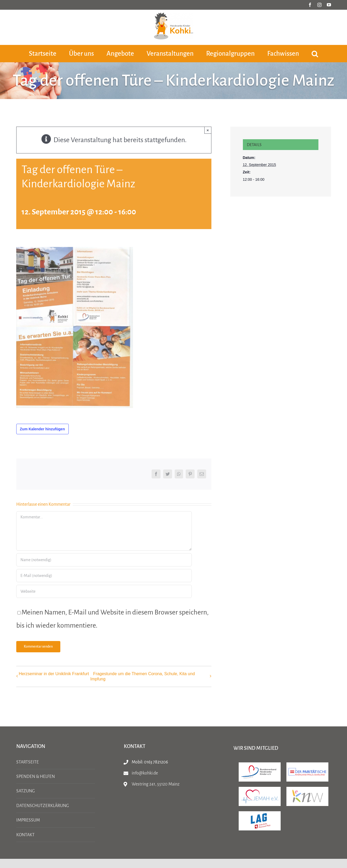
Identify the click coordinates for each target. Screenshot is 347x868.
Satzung (26, 791)
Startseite (28, 762)
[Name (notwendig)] (104, 560)
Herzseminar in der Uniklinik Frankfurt (54, 674)
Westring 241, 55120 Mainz (156, 784)
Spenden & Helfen (36, 777)
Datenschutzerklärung (43, 806)
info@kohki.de (145, 773)
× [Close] (208, 130)
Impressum (28, 820)
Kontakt (25, 835)
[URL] (104, 591)
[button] (315, 53)
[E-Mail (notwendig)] (104, 576)
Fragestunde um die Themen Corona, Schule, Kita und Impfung (143, 676)
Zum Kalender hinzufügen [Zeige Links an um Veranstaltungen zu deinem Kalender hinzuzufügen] (42, 429)
